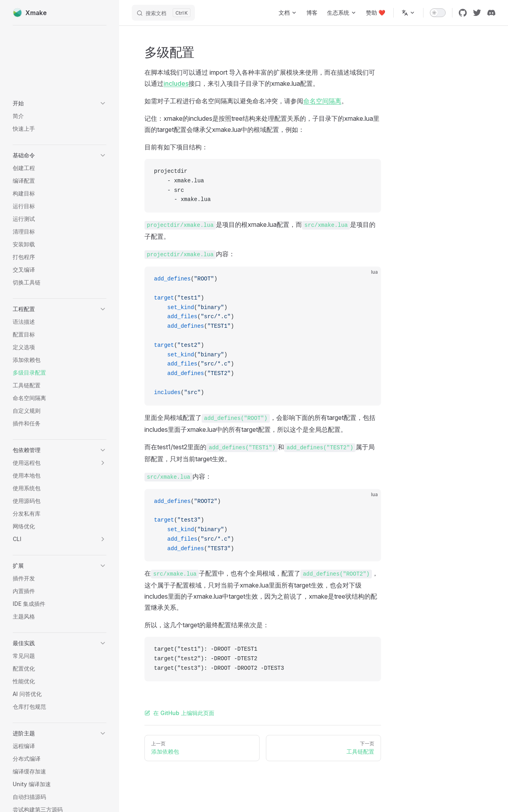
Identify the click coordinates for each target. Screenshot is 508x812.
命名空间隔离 (322, 101)
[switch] (438, 13)
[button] (60, 103)
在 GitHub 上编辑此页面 (179, 713)
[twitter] (477, 13)
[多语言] (408, 13)
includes (176, 83)
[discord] (491, 13)
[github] (463, 13)
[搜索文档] (163, 13)
